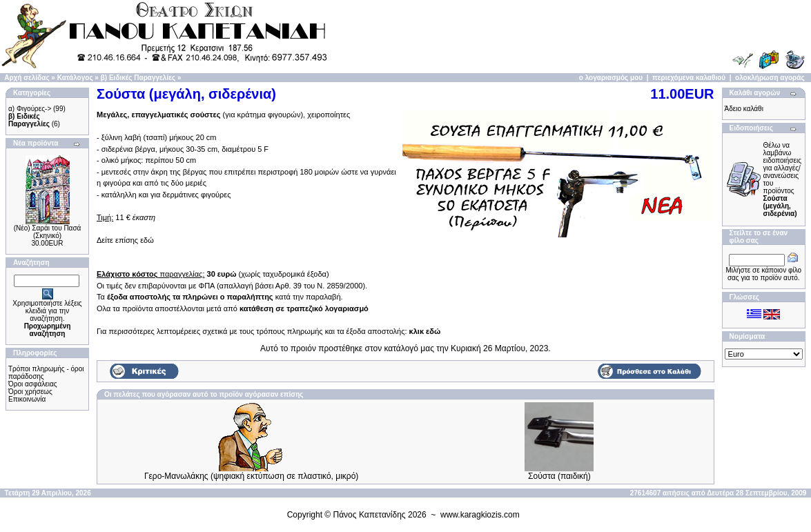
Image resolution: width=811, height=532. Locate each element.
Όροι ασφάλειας (33, 384)
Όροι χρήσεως (30, 392)
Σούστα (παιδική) (559, 476)
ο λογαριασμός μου (611, 78)
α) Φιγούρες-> (30, 109)
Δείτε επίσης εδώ (125, 240)
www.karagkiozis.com (480, 515)
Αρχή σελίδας (27, 78)
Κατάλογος (75, 78)
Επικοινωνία (27, 399)
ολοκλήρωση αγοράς (770, 78)
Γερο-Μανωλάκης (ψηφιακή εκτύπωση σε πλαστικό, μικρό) (251, 476)
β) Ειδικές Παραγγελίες (138, 78)
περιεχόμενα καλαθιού (689, 78)
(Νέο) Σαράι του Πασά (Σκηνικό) (48, 232)
